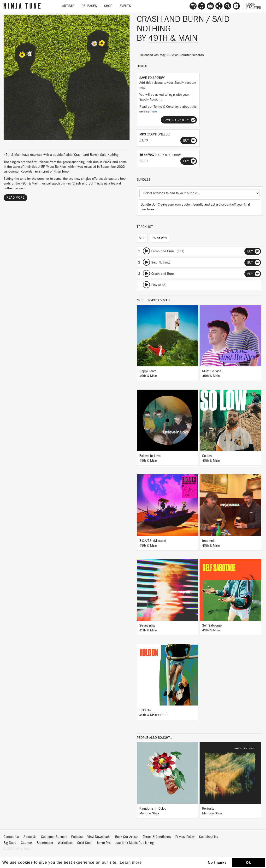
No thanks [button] (217, 862)
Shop (108, 6)
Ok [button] (248, 862)
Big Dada (10, 843)
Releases (89, 6)
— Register (252, 7)
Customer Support (54, 837)
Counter (27, 843)
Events (125, 6)
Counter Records (192, 55)
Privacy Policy (185, 837)
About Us (30, 837)
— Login (249, 4)
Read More (15, 198)
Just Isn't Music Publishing (134, 843)
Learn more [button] (131, 862)
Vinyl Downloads (99, 837)
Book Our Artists (127, 837)
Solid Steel (85, 843)
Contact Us (11, 837)
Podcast (77, 837)
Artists (68, 6)
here (154, 112)
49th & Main (173, 38)
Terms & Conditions (157, 837)
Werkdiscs (65, 843)
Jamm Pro (104, 843)
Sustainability (209, 837)
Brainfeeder (45, 843)
